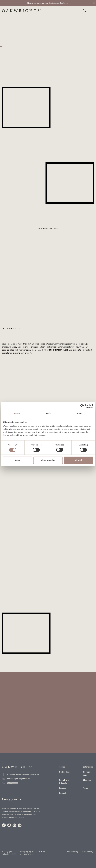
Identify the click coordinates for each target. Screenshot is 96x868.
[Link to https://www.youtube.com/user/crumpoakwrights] (20, 825)
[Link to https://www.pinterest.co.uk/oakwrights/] (14, 825)
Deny (18, 460)
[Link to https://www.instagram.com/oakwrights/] (4, 825)
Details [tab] (48, 413)
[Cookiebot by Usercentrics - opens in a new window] (82, 406)
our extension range (59, 350)
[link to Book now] (47, 3)
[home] (22, 11)
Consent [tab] (17, 413)
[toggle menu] (91, 11)
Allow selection (48, 460)
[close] (94, 3)
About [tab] (79, 413)
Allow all (78, 460)
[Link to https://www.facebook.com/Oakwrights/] (9, 825)
